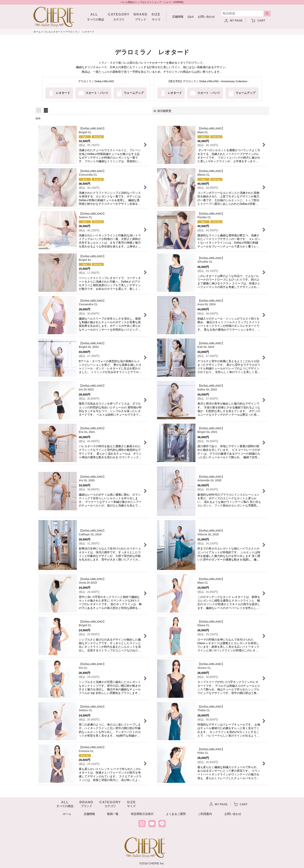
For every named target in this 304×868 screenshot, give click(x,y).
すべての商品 (94, 16)
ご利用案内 (205, 814)
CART (258, 21)
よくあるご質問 (176, 814)
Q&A (191, 17)
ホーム (67, 814)
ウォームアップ (130, 93)
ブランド (140, 16)
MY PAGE (234, 21)
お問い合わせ (206, 17)
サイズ (156, 16)
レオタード (59, 93)
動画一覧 (113, 814)
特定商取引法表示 (142, 814)
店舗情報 (178, 17)
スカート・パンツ (93, 93)
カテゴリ (119, 16)
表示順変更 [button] (162, 111)
